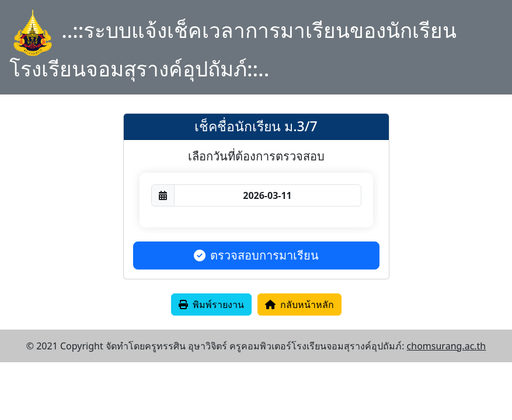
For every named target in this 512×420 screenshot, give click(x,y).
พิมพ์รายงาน (211, 304)
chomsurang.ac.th (447, 346)
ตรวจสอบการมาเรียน (256, 255)
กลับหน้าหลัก (299, 304)
